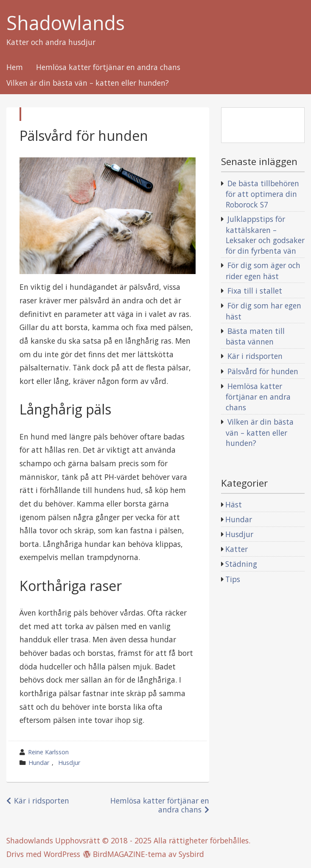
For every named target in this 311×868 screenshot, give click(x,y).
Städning (241, 564)
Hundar (39, 763)
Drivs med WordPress (43, 854)
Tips (233, 579)
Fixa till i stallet (255, 291)
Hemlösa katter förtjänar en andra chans (108, 67)
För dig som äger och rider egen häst (263, 271)
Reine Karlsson (48, 752)
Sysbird (191, 854)
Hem (15, 67)
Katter (237, 549)
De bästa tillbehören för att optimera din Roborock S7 (262, 194)
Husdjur (69, 763)
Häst (234, 504)
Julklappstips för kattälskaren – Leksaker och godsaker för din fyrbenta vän (265, 235)
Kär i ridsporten (42, 801)
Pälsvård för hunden (263, 371)
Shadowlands (66, 23)
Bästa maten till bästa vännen (255, 336)
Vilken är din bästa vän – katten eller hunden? (88, 83)
